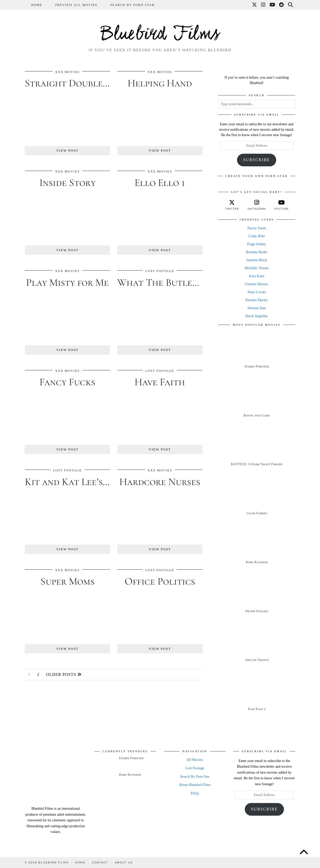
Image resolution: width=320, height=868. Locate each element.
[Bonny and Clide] (257, 401)
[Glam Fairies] (257, 499)
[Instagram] (263, 5)
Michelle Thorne (256, 268)
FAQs (195, 793)
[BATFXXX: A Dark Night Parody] (257, 450)
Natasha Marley (256, 300)
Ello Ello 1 (160, 183)
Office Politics (160, 581)
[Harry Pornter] (257, 352)
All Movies (195, 760)
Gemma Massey (257, 284)
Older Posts (64, 674)
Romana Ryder (257, 252)
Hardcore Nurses (160, 482)
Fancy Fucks (67, 382)
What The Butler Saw (167, 282)
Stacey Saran (257, 228)
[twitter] (232, 205)
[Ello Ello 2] (257, 694)
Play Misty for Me (67, 282)
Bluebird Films (160, 35)
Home (37, 5)
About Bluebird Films (195, 785)
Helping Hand (160, 83)
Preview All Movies (76, 5)
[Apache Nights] (257, 646)
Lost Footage (160, 271)
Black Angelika (257, 316)
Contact (100, 862)
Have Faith (160, 382)
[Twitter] (255, 5)
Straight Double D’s (72, 83)
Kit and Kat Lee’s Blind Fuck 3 (94, 482)
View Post (67, 150)
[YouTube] (272, 5)
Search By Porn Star (132, 5)
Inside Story (68, 183)
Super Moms (68, 581)
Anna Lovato (256, 292)
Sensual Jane (257, 308)
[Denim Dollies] (257, 597)
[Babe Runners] (257, 548)
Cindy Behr (257, 236)
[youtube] (281, 205)
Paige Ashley (257, 244)
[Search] (291, 5)
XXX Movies (67, 72)
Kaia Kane (256, 276)
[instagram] (257, 205)
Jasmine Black (256, 260)
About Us (124, 862)
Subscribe (257, 160)
